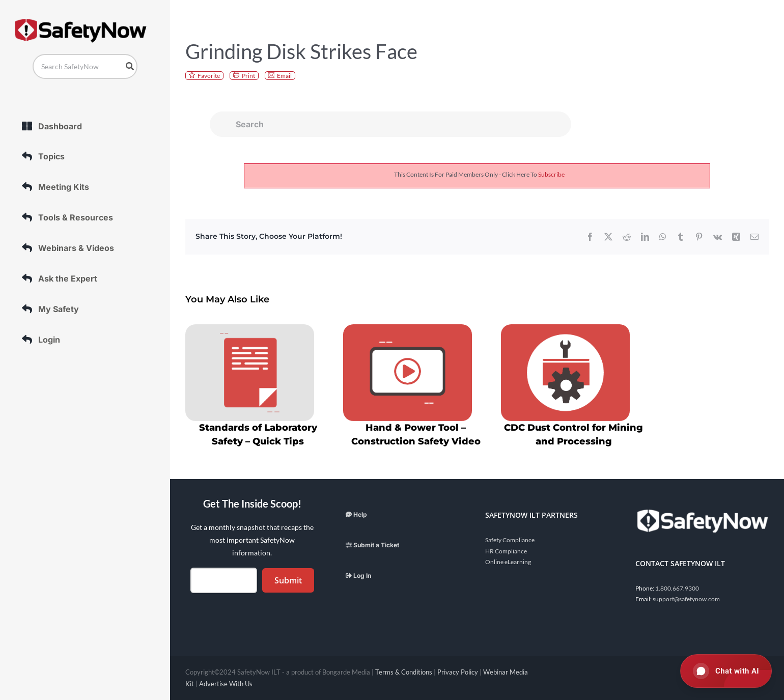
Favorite (209, 76)
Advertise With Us (226, 684)
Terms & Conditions (404, 672)
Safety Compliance (510, 540)
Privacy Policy (458, 672)
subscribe (551, 174)
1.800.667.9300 (677, 588)
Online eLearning (508, 562)
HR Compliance (506, 551)
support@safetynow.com (686, 599)
